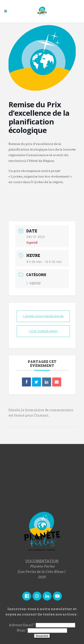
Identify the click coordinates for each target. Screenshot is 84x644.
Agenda (33, 283)
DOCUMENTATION (42, 561)
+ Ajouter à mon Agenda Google (43, 316)
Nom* (22, 630)
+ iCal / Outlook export (43, 331)
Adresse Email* (22, 625)
